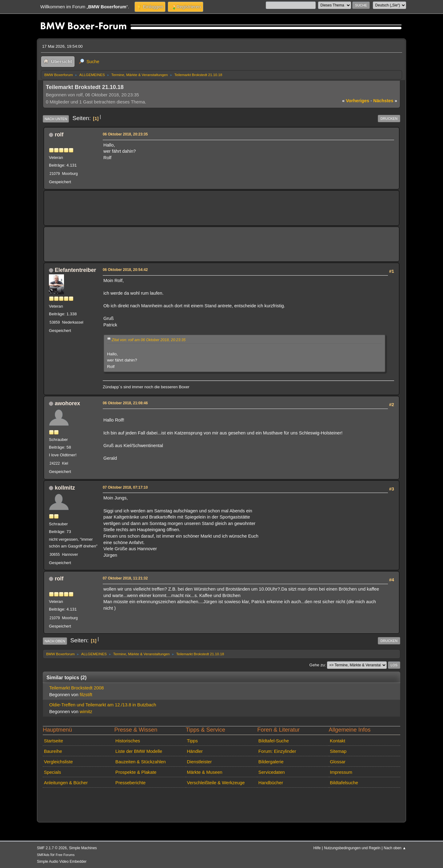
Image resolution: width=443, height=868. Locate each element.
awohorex (67, 403)
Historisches (128, 741)
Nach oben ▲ (395, 848)
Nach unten (56, 119)
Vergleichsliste (58, 762)
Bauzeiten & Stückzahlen (141, 762)
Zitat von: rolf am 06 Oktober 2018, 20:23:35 (149, 340)
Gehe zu (317, 665)
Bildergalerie (271, 762)
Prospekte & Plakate (136, 772)
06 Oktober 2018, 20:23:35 (125, 134)
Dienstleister (199, 762)
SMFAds (43, 855)
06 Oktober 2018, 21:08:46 (125, 403)
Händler (195, 751)
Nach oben (55, 641)
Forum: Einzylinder (277, 751)
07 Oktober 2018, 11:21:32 (125, 578)
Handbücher (271, 783)
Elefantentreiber (75, 270)
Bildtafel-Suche (274, 741)
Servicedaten (272, 772)
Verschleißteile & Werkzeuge (216, 783)
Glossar (338, 762)
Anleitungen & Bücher (66, 783)
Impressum (341, 772)
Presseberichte (130, 783)
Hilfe (317, 848)
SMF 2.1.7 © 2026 (52, 848)
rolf (59, 135)
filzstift (86, 695)
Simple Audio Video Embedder (62, 862)
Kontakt (337, 741)
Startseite (54, 741)
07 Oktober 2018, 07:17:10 (125, 487)
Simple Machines (83, 848)
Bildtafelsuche (344, 783)
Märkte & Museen (204, 772)
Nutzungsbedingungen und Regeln (352, 848)
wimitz (86, 712)
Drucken (389, 119)
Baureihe (53, 751)
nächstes (385, 101)
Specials (53, 772)
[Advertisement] (161, 204)
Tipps (192, 741)
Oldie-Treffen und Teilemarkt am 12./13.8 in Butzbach (103, 705)
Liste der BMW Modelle (139, 751)
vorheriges (356, 101)
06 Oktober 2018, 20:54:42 (125, 270)
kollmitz (65, 488)
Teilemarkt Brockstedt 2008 (77, 688)
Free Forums (65, 855)
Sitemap (338, 751)
